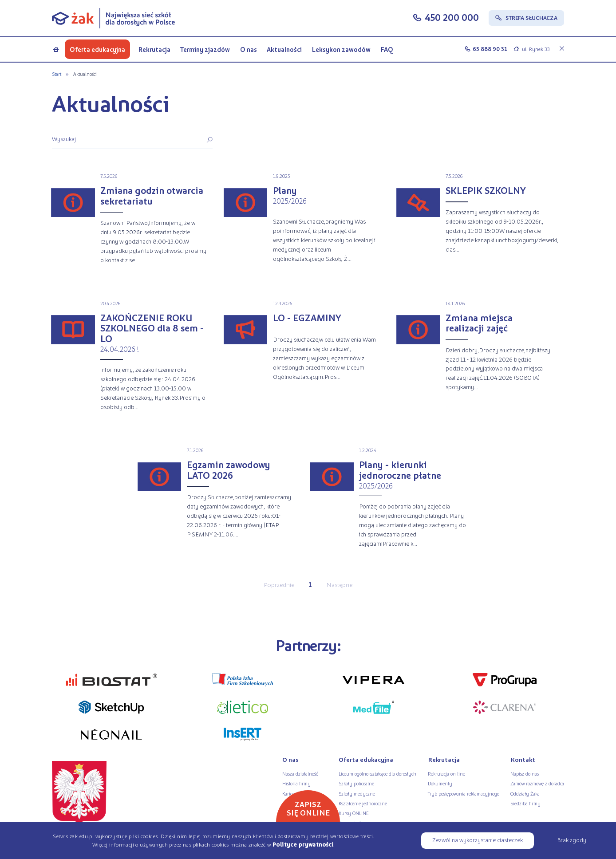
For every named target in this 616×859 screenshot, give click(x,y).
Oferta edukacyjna (97, 49)
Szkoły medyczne (357, 793)
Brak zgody (572, 840)
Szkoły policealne (356, 783)
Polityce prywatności (303, 844)
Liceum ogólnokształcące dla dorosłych (377, 773)
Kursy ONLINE (354, 813)
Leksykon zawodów (341, 49)
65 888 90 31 (490, 49)
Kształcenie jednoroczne (363, 803)
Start (57, 74)
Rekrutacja (154, 49)
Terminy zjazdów (205, 49)
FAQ (387, 49)
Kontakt (523, 759)
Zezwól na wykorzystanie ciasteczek (478, 840)
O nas (249, 49)
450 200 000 (452, 17)
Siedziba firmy (525, 803)
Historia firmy (296, 783)
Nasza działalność (300, 773)
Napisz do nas (525, 773)
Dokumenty (440, 783)
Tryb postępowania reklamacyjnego (464, 793)
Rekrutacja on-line (446, 773)
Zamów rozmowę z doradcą (537, 783)
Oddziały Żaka (525, 793)
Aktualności (284, 49)
